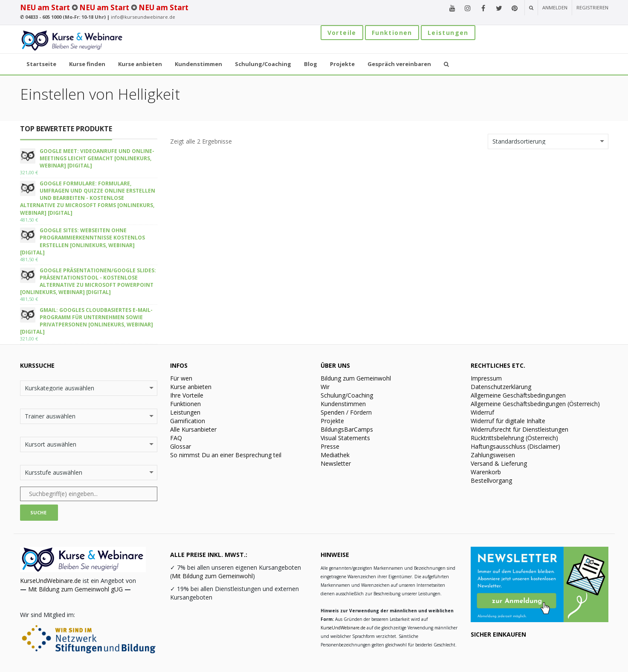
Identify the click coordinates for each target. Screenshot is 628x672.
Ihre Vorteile (187, 395)
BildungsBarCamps (347, 429)
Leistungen (448, 33)
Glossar (181, 446)
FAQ (176, 438)
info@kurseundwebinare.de (143, 17)
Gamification (188, 421)
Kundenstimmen (343, 404)
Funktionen (392, 33)
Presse (330, 446)
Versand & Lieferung (499, 463)
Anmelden (555, 7)
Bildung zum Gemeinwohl (356, 378)
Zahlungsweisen (493, 455)
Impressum (486, 378)
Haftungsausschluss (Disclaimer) (515, 446)
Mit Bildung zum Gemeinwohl (212, 576)
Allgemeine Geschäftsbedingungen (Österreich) (535, 404)
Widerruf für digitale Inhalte (508, 421)
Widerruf (482, 412)
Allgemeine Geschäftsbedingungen (518, 395)
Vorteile (342, 33)
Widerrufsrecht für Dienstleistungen (519, 429)
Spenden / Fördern (346, 412)
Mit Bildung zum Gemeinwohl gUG (75, 589)
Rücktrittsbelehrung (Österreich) (514, 438)
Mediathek (335, 455)
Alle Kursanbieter (193, 429)
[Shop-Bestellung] (548, 141)
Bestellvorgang (491, 480)
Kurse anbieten (191, 387)
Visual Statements (345, 438)
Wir (325, 387)
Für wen (181, 378)
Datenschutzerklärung (501, 387)
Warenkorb (486, 472)
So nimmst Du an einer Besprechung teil (226, 455)
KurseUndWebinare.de (51, 581)
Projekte (332, 421)
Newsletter (336, 463)
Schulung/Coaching (347, 395)
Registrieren (592, 7)
